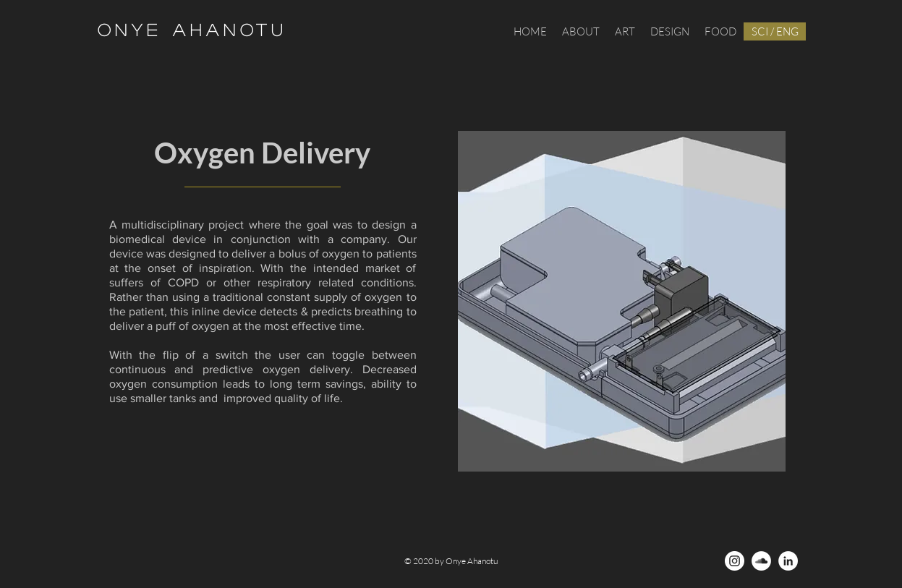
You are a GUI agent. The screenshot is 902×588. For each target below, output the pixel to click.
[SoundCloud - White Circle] (761, 561)
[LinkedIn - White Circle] (788, 561)
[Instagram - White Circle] (735, 561)
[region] (622, 301)
